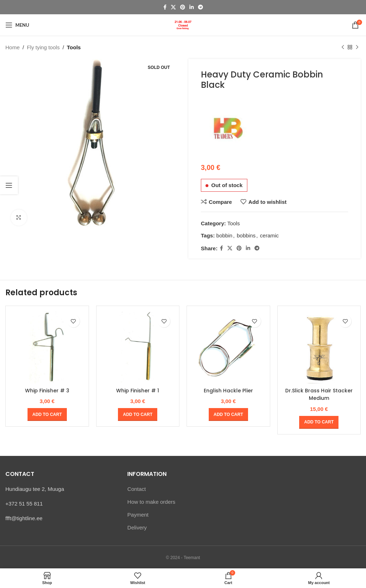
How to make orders (151, 501)
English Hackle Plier (228, 390)
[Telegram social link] (201, 7)
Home (13, 47)
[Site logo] (183, 24)
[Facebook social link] (165, 7)
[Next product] (357, 47)
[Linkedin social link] (192, 7)
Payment (138, 514)
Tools (74, 47)
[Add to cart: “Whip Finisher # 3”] (47, 414)
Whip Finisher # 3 (47, 390)
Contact (137, 489)
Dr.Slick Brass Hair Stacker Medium (319, 394)
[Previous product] (343, 47)
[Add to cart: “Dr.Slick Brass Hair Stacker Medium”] (319, 422)
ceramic (269, 235)
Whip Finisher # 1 (138, 390)
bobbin (224, 235)
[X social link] (173, 7)
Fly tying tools (43, 47)
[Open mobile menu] (17, 25)
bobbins (246, 235)
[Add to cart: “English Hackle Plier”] (228, 414)
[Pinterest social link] (183, 7)
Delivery (137, 527)
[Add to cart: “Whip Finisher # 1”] (138, 414)
